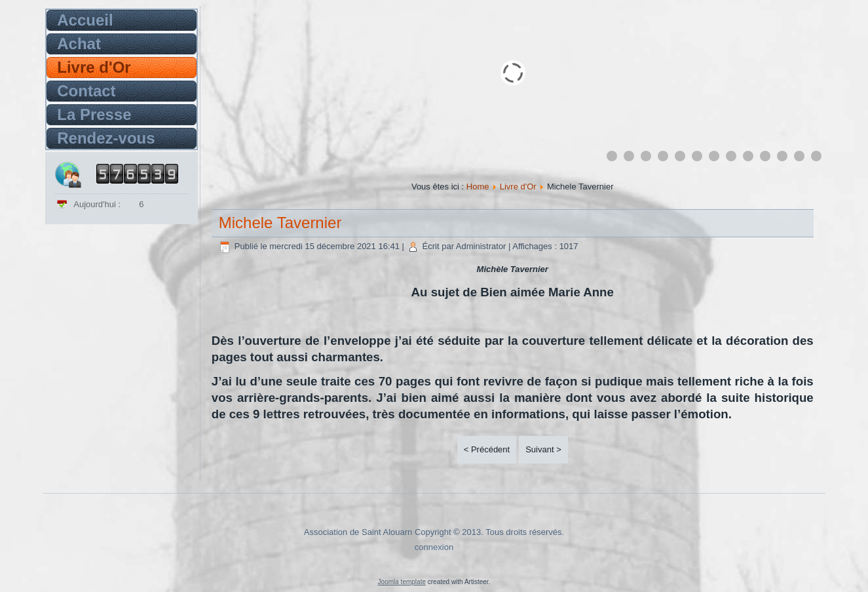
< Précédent (487, 449)
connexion (434, 547)
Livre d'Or (94, 67)
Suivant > (543, 449)
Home (478, 187)
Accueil (85, 20)
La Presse (94, 114)
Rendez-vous (106, 138)
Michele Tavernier (280, 223)
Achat (79, 44)
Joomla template (402, 582)
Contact (86, 91)
